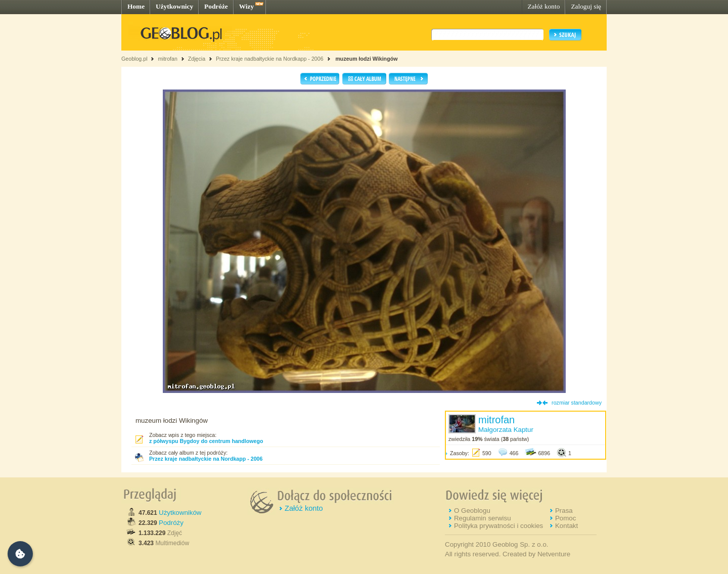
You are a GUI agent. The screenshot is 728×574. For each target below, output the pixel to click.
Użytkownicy (174, 6)
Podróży (171, 523)
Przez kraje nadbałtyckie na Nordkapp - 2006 (270, 59)
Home (136, 6)
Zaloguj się (586, 6)
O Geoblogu (472, 511)
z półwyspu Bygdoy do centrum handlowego (206, 441)
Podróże (216, 6)
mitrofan (168, 59)
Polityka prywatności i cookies (498, 526)
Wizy (246, 6)
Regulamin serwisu (483, 518)
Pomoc (565, 518)
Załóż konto (543, 6)
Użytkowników (180, 513)
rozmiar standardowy (577, 403)
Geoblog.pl (134, 59)
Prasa (564, 511)
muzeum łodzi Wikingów (366, 59)
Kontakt (566, 526)
